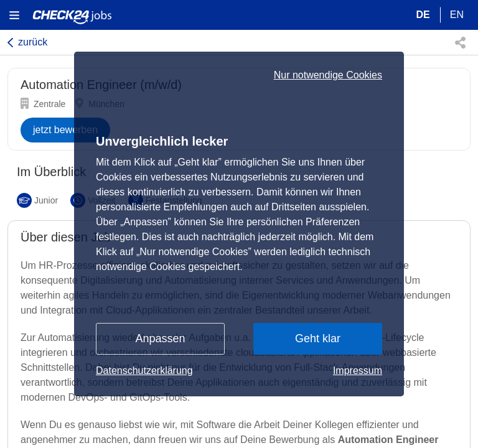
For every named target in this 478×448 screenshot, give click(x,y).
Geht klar (318, 338)
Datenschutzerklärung (144, 371)
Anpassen (160, 338)
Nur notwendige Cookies (328, 75)
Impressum (358, 371)
